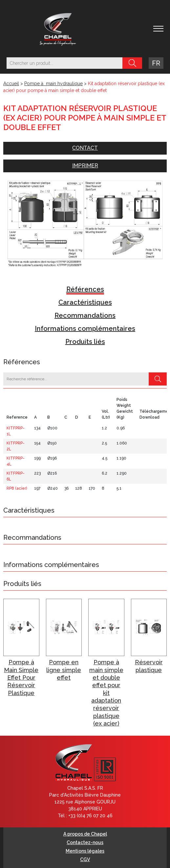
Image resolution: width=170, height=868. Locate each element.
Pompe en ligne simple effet (64, 670)
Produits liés (85, 342)
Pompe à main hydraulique (53, 84)
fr (156, 63)
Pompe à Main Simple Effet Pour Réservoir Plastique (21, 678)
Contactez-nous (85, 842)
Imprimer (85, 166)
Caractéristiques (85, 302)
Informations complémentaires (85, 329)
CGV (85, 859)
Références (85, 289)
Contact (85, 148)
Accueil (11, 84)
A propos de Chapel (85, 834)
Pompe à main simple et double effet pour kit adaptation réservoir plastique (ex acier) (106, 693)
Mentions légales (85, 851)
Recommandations (85, 315)
